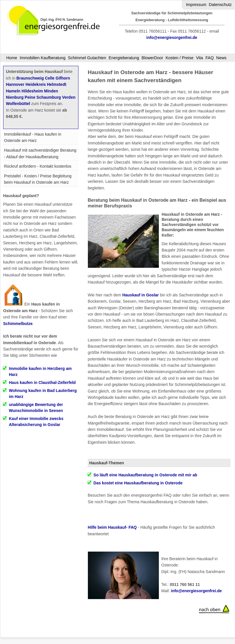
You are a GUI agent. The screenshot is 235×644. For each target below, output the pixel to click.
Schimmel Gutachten (87, 58)
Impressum (196, 5)
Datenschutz (220, 5)
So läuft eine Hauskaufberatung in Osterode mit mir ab (146, 475)
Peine (30, 97)
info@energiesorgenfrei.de (172, 37)
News (221, 58)
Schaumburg (49, 97)
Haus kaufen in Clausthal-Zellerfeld (42, 383)
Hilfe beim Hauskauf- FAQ (112, 527)
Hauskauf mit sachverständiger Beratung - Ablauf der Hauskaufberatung (40, 153)
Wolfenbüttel (18, 104)
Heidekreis (36, 84)
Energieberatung (124, 58)
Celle (50, 78)
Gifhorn (63, 78)
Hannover (15, 84)
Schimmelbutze (18, 324)
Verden (69, 97)
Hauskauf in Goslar (141, 295)
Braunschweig (30, 78)
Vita (200, 58)
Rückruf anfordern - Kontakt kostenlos (38, 166)
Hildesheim (32, 91)
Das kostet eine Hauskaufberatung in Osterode (138, 483)
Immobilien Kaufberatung (43, 58)
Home (12, 58)
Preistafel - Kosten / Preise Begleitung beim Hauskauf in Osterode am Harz (38, 179)
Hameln (13, 91)
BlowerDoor (152, 58)
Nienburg (15, 97)
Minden (51, 91)
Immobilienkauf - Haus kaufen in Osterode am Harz (33, 137)
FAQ (210, 58)
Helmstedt (57, 84)
